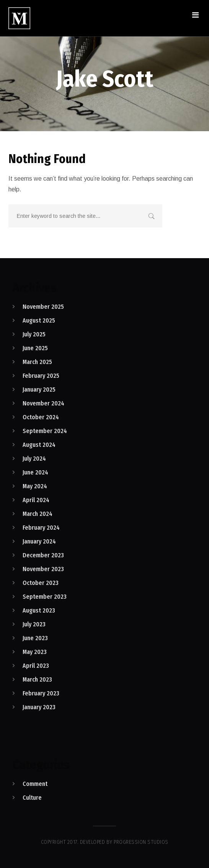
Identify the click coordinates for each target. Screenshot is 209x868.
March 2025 (37, 362)
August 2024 (39, 445)
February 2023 (41, 693)
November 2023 (43, 569)
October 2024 (41, 417)
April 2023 (36, 666)
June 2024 (35, 472)
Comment (35, 784)
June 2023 (35, 638)
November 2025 (43, 307)
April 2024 (36, 500)
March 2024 (38, 514)
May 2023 (35, 652)
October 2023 (41, 583)
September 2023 (45, 597)
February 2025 (41, 376)
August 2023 (39, 610)
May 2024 (35, 486)
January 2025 (39, 390)
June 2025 (35, 348)
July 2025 (34, 334)
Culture (32, 798)
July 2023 (34, 624)
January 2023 (39, 707)
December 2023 (43, 555)
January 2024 (39, 541)
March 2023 (37, 679)
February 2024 (41, 528)
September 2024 (45, 431)
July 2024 (34, 459)
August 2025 (39, 320)
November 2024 (43, 403)
